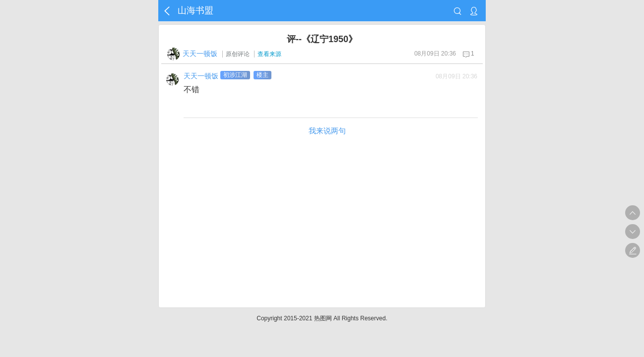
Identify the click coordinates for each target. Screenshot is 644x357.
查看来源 (269, 54)
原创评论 (238, 54)
